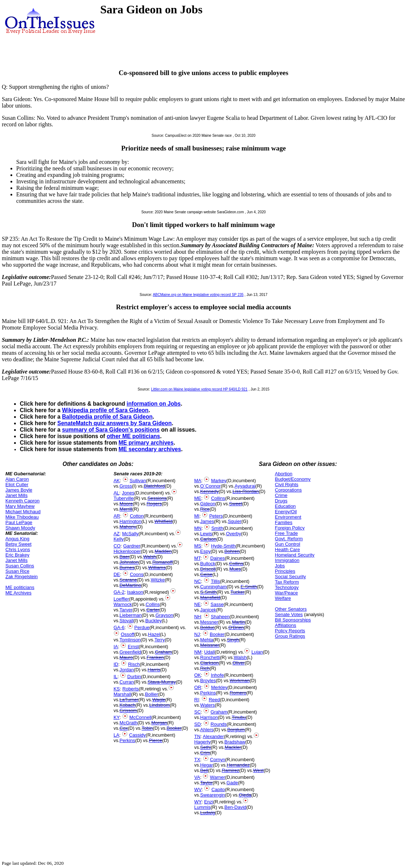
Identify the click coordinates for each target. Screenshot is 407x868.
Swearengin (213, 795)
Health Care (287, 549)
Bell (204, 770)
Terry (160, 640)
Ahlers (207, 730)
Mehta (207, 640)
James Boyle (19, 490)
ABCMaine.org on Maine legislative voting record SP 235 (198, 295)
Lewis (206, 534)
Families (284, 522)
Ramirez (230, 770)
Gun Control (288, 544)
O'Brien (236, 627)
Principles (285, 571)
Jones (128, 493)
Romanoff (163, 562)
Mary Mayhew (20, 506)
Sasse (217, 604)
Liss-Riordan (246, 491)
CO (117, 546)
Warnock (123, 604)
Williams (157, 568)
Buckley (154, 621)
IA (116, 647)
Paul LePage (19, 522)
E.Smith (249, 587)
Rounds (219, 724)
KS (117, 689)
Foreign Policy (290, 528)
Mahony (128, 527)
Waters (207, 705)
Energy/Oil (286, 512)
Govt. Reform (289, 539)
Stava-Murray (162, 682)
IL (116, 677)
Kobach (128, 705)
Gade (232, 783)
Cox (124, 728)
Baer (125, 557)
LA (116, 735)
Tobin (147, 728)
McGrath (129, 723)
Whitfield (163, 521)
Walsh (150, 557)
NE (198, 604)
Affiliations (286, 625)
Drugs (281, 501)
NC (198, 581)
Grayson (164, 615)
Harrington (131, 521)
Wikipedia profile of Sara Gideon (105, 410)
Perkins (127, 740)
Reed (214, 700)
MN (198, 528)
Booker (174, 728)
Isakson (135, 592)
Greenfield (130, 652)
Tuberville (124, 498)
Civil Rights (287, 485)
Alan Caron (17, 479)
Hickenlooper (127, 551)
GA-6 (119, 627)
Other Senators (291, 609)
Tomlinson (130, 640)
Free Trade (287, 533)
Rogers (154, 504)
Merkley (219, 687)
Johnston (129, 562)
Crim (205, 753)
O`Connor (210, 486)
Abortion (284, 474)
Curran (127, 682)
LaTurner (129, 700)
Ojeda (245, 795)
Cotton (137, 516)
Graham (163, 652)
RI (197, 700)
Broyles (208, 681)
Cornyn (218, 760)
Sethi (205, 747)
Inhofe (217, 675)
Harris (154, 670)
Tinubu (239, 717)
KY (117, 717)
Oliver (239, 663)
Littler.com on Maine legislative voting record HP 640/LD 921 (199, 389)
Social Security (291, 577)
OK (198, 675)
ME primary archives (146, 443)
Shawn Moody (20, 528)
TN (197, 736)
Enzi (209, 802)
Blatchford (154, 486)
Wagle (159, 700)
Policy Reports (290, 631)
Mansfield (210, 597)
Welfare (283, 598)
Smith (217, 528)
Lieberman (131, 615)
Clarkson (209, 663)
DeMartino (130, 585)
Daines (217, 558)
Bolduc (207, 627)
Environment (288, 517)
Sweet (236, 504)
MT (197, 558)
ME (198, 498)
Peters (216, 516)
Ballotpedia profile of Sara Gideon (107, 417)
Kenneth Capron (23, 501)
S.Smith (208, 592)
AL (116, 493)
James (207, 521)
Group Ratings (290, 636)
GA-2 (119, 592)
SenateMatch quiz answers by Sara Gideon (114, 423)
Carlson (208, 539)
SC (198, 712)
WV (198, 790)
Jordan (127, 670)
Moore (126, 504)
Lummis (203, 807)
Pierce (156, 740)
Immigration (287, 560)
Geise (206, 574)
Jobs (280, 566)
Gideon (208, 504)
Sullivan (138, 481)
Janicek (208, 610)
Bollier (151, 694)
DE (117, 574)
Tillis (216, 581)
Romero (238, 693)
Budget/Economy (293, 479)
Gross (126, 486)
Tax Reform (287, 582)
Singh (233, 640)
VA (197, 777)
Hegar (206, 765)
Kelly (119, 539)
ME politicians (20, 587)
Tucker (237, 592)
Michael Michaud (23, 512)
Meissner (210, 645)
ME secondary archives (150, 449)
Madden (163, 551)
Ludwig (207, 813)
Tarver (126, 610)
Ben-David (236, 807)
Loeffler (121, 599)
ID (116, 664)
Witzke (158, 580)
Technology (287, 587)
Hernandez (238, 765)
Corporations (288, 490)
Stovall (127, 621)
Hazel (154, 634)
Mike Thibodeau (22, 517)
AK (117, 481)
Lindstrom (160, 705)
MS (198, 546)
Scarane (128, 580)
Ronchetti (210, 657)
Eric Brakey (17, 555)
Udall (209, 652)
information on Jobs (154, 404)
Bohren (232, 551)
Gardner (132, 546)
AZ (117, 534)
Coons (137, 574)
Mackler (233, 747)
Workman (240, 681)
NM (198, 652)
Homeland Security (295, 555)
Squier (235, 521)
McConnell (140, 717)
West (258, 770)
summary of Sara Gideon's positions (111, 430)
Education (286, 506)
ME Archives (18, 593)
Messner (209, 622)
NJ (197, 634)
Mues (235, 569)
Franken (155, 657)
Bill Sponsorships (293, 620)
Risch (134, 664)
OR (198, 687)
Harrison (209, 717)
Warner (217, 777)
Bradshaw (235, 742)
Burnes (127, 568)
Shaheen (220, 617)
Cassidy (137, 735)
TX (197, 760)
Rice (205, 509)
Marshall (122, 694)
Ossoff (127, 634)
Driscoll (208, 569)
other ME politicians (133, 436)
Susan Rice (17, 571)
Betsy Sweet (18, 544)
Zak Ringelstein (22, 577)
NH (198, 617)
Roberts (131, 689)
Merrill (126, 509)
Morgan (159, 723)
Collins (153, 604)
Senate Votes (289, 614)
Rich (205, 668)
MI (197, 516)
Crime (281, 495)
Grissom (128, 710)
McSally (130, 534)
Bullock (208, 564)
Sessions (157, 498)
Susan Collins (20, 566)
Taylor (206, 783)
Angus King (17, 539)
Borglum (236, 730)
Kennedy (209, 491)
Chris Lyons (18, 549)
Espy (205, 551)
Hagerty (203, 742)
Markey (219, 481)
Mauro (126, 657)
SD (198, 724)
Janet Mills (16, 495)
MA (198, 481)
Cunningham (213, 587)
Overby (234, 534)
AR (117, 516)
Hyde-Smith (223, 546)
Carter (153, 610)
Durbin (134, 677)
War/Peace (287, 593)
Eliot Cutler (17, 485)
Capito (218, 790)
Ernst (133, 647)
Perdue (142, 627)
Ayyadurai (245, 486)
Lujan (257, 652)
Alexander (214, 736)
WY (198, 802)
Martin (239, 622)
